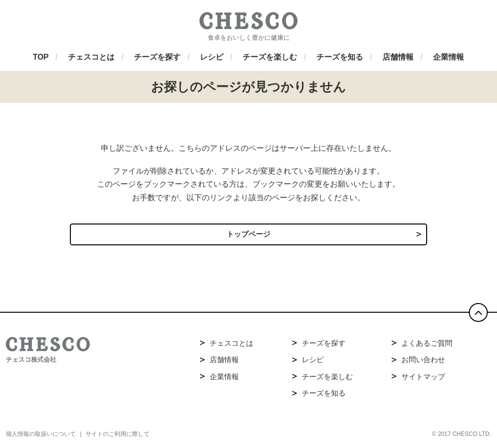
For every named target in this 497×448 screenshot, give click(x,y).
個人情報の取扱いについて (41, 436)
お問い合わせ (423, 362)
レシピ (313, 362)
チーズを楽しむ (327, 379)
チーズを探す (324, 345)
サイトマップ (423, 379)
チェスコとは (232, 345)
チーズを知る (324, 395)
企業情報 (224, 379)
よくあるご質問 (427, 345)
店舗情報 (224, 362)
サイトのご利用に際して (117, 436)
